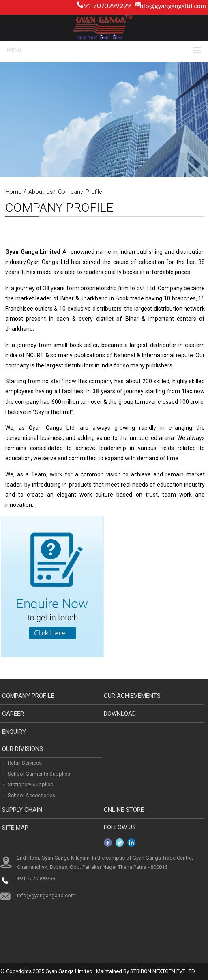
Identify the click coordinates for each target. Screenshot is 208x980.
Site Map (15, 828)
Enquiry (14, 732)
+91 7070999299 (36, 878)
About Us (41, 192)
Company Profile (80, 192)
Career (13, 714)
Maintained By (113, 971)
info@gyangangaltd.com (172, 5)
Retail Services (25, 763)
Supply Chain (22, 810)
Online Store (124, 810)
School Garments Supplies (39, 774)
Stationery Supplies (30, 784)
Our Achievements (132, 696)
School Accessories (31, 795)
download (120, 714)
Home (13, 192)
